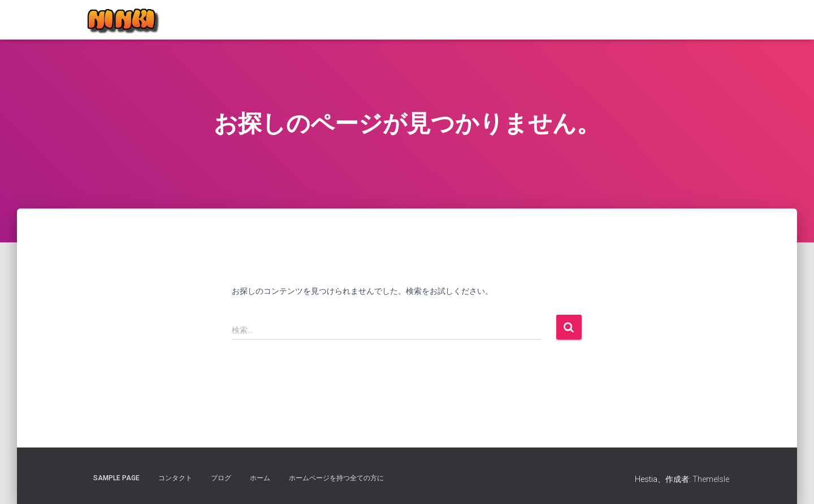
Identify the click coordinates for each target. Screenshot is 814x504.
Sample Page (116, 478)
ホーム (260, 478)
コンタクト (175, 478)
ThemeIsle (711, 479)
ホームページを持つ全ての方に (336, 478)
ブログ (221, 478)
